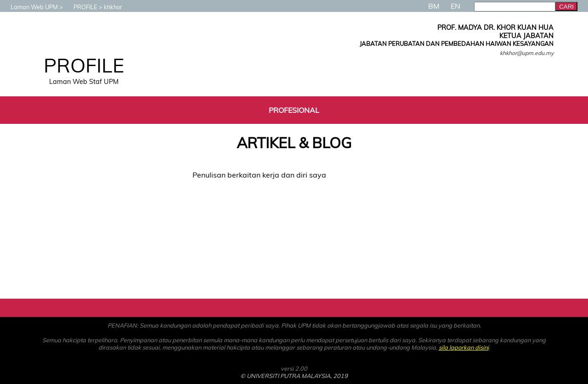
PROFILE (81, 7)
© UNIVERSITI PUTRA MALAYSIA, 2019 (294, 376)
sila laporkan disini (464, 347)
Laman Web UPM (30, 7)
